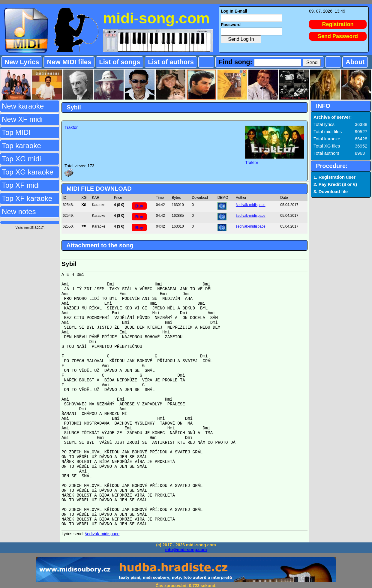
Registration (338, 24)
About (355, 62)
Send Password (338, 36)
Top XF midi (21, 185)
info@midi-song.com (186, 550)
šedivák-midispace (251, 205)
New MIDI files (69, 62)
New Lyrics (22, 62)
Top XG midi (21, 159)
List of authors (171, 62)
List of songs (120, 62)
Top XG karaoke (28, 172)
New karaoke (23, 106)
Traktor (71, 127)
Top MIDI (16, 132)
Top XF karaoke (27, 198)
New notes (19, 212)
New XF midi (22, 119)
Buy (139, 206)
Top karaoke (21, 146)
